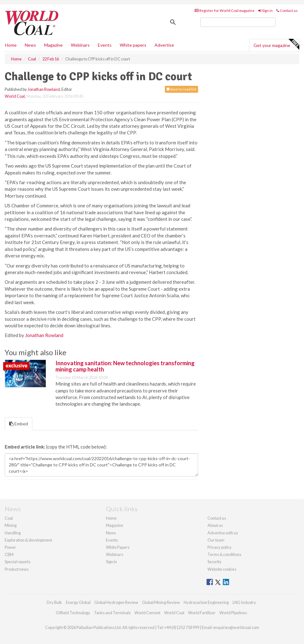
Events (105, 45)
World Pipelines (233, 613)
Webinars (80, 45)
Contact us (287, 10)
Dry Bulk (54, 602)
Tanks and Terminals (112, 613)
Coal (9, 518)
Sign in (265, 10)
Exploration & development (28, 540)
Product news (17, 569)
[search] (238, 22)
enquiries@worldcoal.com (236, 627)
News (111, 533)
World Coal (15, 96)
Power (10, 547)
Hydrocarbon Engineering (206, 602)
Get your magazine (276, 44)
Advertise (164, 45)
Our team (216, 540)
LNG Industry (244, 602)
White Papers (118, 547)
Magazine (53, 45)
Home (11, 45)
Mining (11, 525)
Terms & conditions (224, 554)
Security (215, 562)
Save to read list (181, 89)
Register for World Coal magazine (225, 10)
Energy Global (78, 602)
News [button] (30, 45)
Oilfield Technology (73, 613)
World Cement (147, 613)
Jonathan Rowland (44, 89)
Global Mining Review (161, 602)
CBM (9, 554)
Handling (13, 533)
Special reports (18, 562)
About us (215, 525)
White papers (133, 45)
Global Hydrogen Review (116, 602)
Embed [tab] (18, 424)
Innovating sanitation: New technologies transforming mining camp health (125, 366)
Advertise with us (223, 533)
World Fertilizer (202, 613)
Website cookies (222, 569)
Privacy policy (220, 547)
